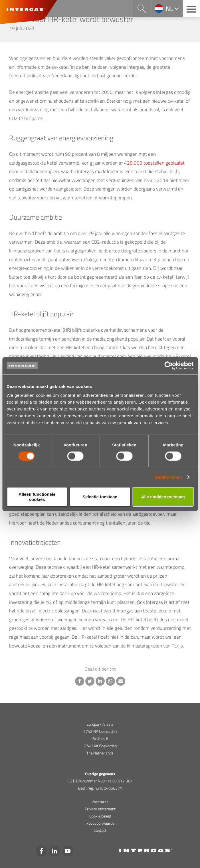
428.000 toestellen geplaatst (154, 163)
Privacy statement (100, 809)
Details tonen (168, 477)
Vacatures (100, 802)
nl (169, 9)
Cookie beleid (100, 816)
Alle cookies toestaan (163, 497)
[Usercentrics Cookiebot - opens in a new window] (168, 365)
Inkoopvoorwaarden (100, 823)
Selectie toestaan (100, 497)
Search (142, 9)
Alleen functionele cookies (37, 497)
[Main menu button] (191, 9)
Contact (100, 830)
